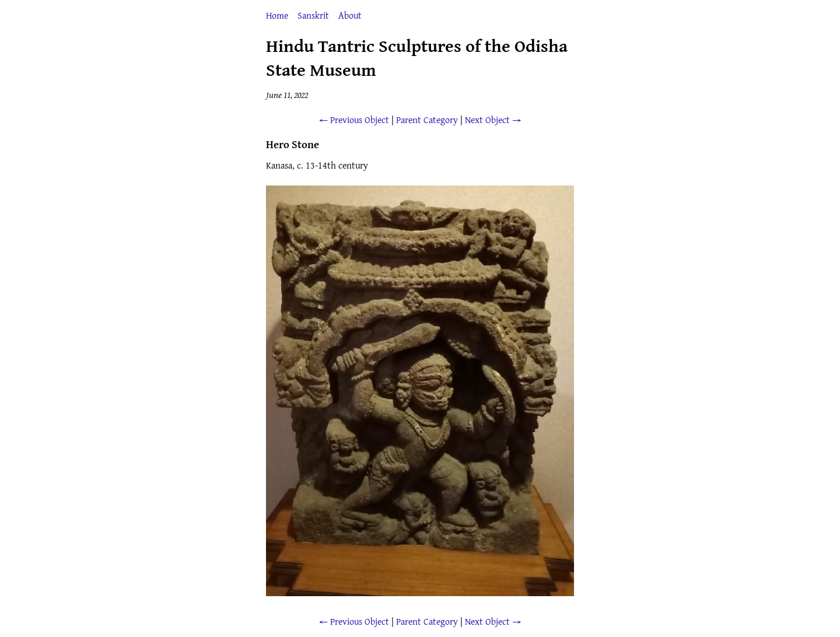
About (350, 15)
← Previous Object (354, 120)
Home (277, 15)
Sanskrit (313, 15)
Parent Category (427, 120)
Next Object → (493, 120)
